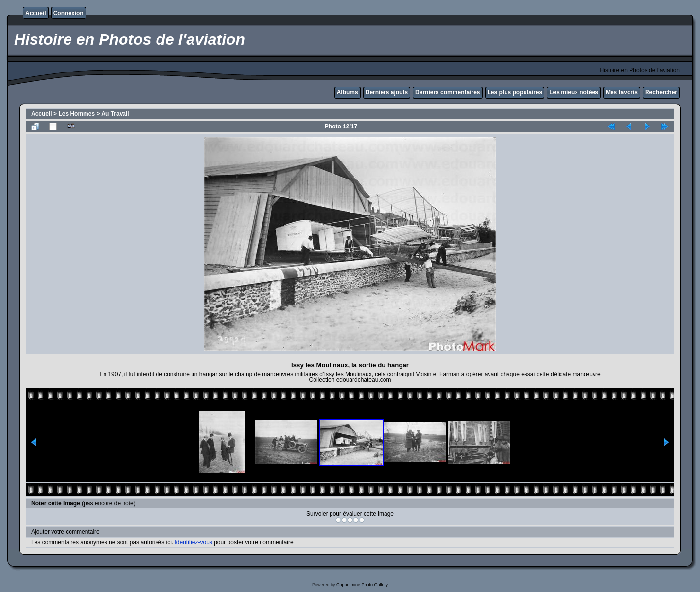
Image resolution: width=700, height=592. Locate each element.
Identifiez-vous (193, 542)
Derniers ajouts (387, 92)
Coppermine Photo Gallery (362, 585)
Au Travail (115, 114)
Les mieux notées (574, 92)
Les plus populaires (515, 92)
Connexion (69, 13)
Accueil (36, 13)
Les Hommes (77, 114)
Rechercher (661, 92)
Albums (348, 92)
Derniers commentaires (447, 92)
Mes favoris (622, 92)
